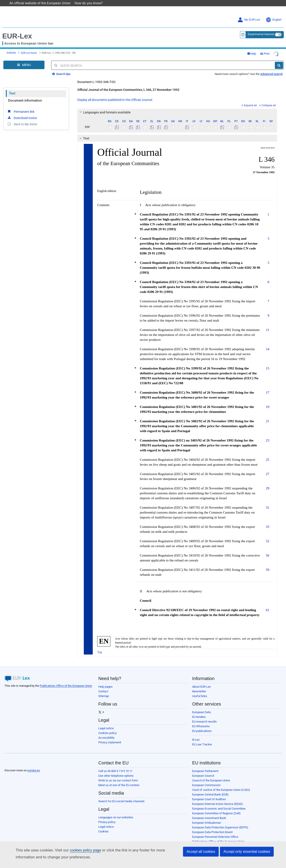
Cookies (103, 825)
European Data (201, 706)
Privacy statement (110, 736)
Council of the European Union (211, 774)
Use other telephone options (116, 769)
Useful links (200, 690)
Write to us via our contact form (118, 774)
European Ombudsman (207, 816)
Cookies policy (107, 727)
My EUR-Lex (249, 14)
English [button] (274, 14)
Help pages (105, 680)
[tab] (177, 106)
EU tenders (199, 711)
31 (268, 501)
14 (268, 343)
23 (268, 434)
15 (268, 362)
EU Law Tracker (202, 738)
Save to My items (22, 118)
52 (268, 535)
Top (100, 646)
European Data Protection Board (212, 826)
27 (268, 468)
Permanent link (21, 105)
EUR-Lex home (29, 47)
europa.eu (34, 764)
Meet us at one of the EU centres (119, 779)
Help (252, 47)
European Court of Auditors (209, 793)
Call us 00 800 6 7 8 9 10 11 (115, 765)
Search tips (61, 68)
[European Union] (16, 757)
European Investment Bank (209, 812)
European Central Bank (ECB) (210, 788)
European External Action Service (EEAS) (218, 798)
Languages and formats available (105, 106)
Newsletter (199, 685)
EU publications (202, 725)
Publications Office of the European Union (66, 679)
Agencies (198, 840)
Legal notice (106, 722)
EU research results (204, 715)
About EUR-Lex (201, 680)
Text (12, 87)
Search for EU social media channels (121, 795)
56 (268, 549)
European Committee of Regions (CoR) (216, 807)
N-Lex (196, 733)
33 (268, 520)
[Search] (279, 59)
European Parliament (205, 765)
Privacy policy (107, 816)
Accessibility (106, 731)
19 (268, 400)
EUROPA (11, 47)
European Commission (206, 779)
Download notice (22, 111)
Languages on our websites (116, 811)
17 (268, 386)
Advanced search (271, 68)
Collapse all (267, 99)
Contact (103, 685)
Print (265, 47)
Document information (25, 94)
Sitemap (104, 690)
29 (268, 482)
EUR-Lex (17, 30)
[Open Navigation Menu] (24, 59)
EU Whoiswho (201, 720)
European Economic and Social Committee (219, 802)
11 (268, 323)
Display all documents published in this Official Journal (115, 94)
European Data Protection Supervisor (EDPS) (220, 821)
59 (268, 563)
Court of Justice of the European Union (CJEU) (221, 784)
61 (268, 604)
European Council (203, 769)
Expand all (249, 99)
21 (268, 415)
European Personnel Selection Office (215, 831)
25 (268, 453)
